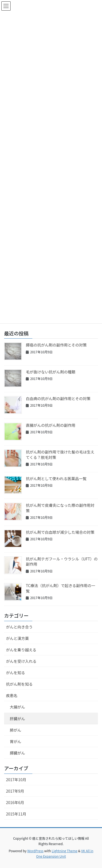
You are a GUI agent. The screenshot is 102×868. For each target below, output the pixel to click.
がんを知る (16, 673)
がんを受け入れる (21, 661)
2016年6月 (15, 802)
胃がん (16, 741)
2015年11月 (16, 814)
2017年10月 (16, 780)
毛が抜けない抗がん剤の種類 (51, 372)
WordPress (35, 851)
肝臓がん (17, 719)
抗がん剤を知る (19, 684)
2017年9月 (15, 791)
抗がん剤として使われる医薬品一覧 (56, 479)
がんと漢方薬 (17, 638)
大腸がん (17, 707)
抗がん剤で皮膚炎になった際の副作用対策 (60, 508)
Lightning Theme (65, 851)
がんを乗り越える (21, 650)
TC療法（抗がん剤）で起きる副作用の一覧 (61, 588)
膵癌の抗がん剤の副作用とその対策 (56, 345)
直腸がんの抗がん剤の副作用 (51, 425)
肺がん (16, 730)
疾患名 (12, 695)
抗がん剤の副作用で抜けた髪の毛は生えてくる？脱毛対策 (60, 455)
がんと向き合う (19, 627)
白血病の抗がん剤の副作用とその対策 (58, 398)
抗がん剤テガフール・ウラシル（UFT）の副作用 (62, 562)
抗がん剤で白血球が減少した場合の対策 (60, 532)
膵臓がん (17, 753)
